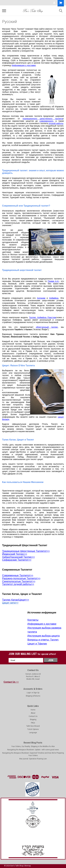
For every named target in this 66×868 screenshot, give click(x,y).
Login (29, 693)
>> (11, 682)
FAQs (33, 723)
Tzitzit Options (33, 729)
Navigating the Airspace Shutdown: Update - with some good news (33, 750)
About (33, 713)
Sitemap (28, 866)
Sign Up (36, 693)
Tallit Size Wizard (33, 726)
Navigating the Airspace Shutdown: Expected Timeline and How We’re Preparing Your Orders (33, 754)
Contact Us (33, 716)
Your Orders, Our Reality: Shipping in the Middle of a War (33, 746)
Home (33, 710)
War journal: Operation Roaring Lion (33, 759)
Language (33, 733)
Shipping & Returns (33, 696)
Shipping (33, 720)
